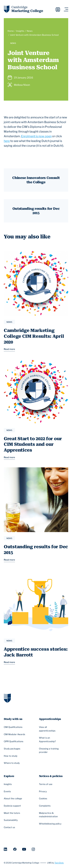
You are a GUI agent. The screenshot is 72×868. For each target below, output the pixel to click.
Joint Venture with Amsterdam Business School (34, 35)
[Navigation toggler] (66, 10)
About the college (13, 799)
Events (8, 791)
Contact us (10, 827)
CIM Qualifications (14, 727)
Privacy (43, 791)
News (30, 31)
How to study (11, 756)
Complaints (45, 806)
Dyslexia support (13, 806)
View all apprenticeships (52, 729)
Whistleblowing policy (51, 824)
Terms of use (46, 784)
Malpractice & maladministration (52, 815)
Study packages (12, 749)
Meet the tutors (12, 813)
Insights (20, 31)
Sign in (58, 10)
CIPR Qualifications (14, 742)
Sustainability (11, 820)
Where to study (12, 763)
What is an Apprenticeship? (52, 740)
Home (11, 31)
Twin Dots (59, 863)
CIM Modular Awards (15, 734)
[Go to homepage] (7, 698)
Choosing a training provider (52, 750)
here (7, 141)
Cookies (43, 799)
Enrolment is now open (36, 136)
